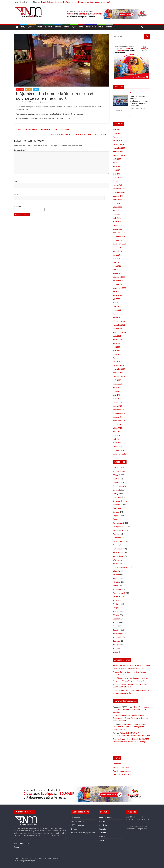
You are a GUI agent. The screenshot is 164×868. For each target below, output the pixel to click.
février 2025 (118, 181)
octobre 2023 (118, 240)
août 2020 (117, 380)
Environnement (119, 531)
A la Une (20, 90)
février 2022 (118, 314)
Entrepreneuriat (119, 527)
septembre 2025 (119, 156)
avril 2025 (117, 174)
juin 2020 (116, 388)
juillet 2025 (117, 163)
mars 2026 (117, 133)
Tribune (109, 27)
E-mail (17, 195)
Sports (66, 27)
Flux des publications (121, 768)
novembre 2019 (119, 413)
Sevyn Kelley (118, 739)
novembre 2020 (119, 369)
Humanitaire (118, 549)
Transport (117, 645)
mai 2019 (117, 436)
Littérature (117, 571)
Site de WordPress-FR (122, 775)
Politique (116, 597)
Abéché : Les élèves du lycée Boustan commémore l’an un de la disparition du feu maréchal (131, 718)
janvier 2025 (118, 185)
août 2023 (117, 248)
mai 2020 (117, 391)
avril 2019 (117, 439)
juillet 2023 (117, 251)
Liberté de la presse (121, 567)
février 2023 (118, 270)
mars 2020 (117, 399)
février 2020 (118, 402)
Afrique (31, 27)
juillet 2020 (117, 384)
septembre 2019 (119, 421)
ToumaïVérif (118, 637)
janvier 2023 (118, 273)
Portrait (116, 601)
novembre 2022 (119, 281)
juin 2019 (116, 432)
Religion (116, 608)
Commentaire (20, 150)
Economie (48, 27)
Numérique (117, 589)
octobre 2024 (118, 196)
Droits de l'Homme (120, 501)
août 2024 (117, 203)
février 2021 (118, 358)
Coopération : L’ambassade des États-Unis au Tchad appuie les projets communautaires (129, 727)
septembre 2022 (119, 288)
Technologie (91, 27)
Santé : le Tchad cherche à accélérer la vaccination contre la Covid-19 (80, 134)
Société (116, 619)
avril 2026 (117, 130)
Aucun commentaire (48, 102)
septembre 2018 (119, 454)
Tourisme (117, 641)
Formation (117, 538)
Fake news (117, 534)
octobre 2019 (118, 417)
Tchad (23, 27)
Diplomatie (117, 497)
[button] (107, 14)
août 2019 (117, 424)
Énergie (116, 519)
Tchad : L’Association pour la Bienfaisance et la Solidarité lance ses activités (131, 710)
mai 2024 (117, 214)
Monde (40, 27)
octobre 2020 (118, 373)
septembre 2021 (119, 332)
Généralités (118, 542)
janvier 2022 (118, 318)
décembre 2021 (119, 321)
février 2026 (118, 137)
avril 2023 (117, 262)
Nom (17, 182)
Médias (116, 578)
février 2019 (118, 447)
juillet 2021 (117, 340)
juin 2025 (116, 167)
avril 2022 (117, 307)
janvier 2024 (118, 229)
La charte (102, 833)
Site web (18, 207)
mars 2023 (117, 266)
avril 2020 (117, 395)
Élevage (116, 512)
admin (36, 102)
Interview (117, 560)
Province (116, 604)
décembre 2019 (119, 410)
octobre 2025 (118, 152)
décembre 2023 (119, 233)
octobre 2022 (118, 284)
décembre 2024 (119, 189)
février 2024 (118, 226)
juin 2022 (116, 299)
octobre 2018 (118, 450)
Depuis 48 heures (105, 818)
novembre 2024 (119, 192)
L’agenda (102, 829)
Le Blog (102, 821)
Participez (103, 837)
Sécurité (116, 615)
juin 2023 (116, 255)
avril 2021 (117, 351)
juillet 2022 (117, 296)
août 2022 (117, 292)
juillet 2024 (117, 207)
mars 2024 (117, 222)
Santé (74, 27)
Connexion (117, 764)
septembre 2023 (119, 244)
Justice (116, 564)
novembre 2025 (119, 148)
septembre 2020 (119, 377)
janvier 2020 (118, 406)
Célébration (118, 483)
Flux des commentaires (122, 771)
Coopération (118, 486)
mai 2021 (117, 347)
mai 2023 (117, 259)
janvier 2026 (118, 141)
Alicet (115, 716)
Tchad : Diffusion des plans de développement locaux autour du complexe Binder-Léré (75, 2)
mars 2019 (117, 443)
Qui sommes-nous (22, 843)
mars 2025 (117, 178)
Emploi (101, 27)
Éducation (117, 508)
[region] (107, 14)
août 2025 (117, 159)
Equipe (17, 847)
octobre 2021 (118, 329)
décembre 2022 (119, 277)
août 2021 (117, 336)
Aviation (116, 479)
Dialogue (116, 494)
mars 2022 (117, 310)
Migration (117, 582)
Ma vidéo (116, 575)
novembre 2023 (119, 237)
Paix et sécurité (119, 593)
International (118, 556)
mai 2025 (117, 170)
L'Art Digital (31, 861)
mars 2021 (117, 354)
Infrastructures (119, 553)
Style (81, 27)
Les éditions (103, 825)
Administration (119, 472)
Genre (115, 545)
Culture (58, 27)
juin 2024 (116, 211)
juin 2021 (116, 343)
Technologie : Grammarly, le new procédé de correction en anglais (42, 129)
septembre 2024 (119, 200)
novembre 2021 (119, 325)
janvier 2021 (118, 362)
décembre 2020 (119, 366)
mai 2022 (117, 303)
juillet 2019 (117, 428)
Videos (116, 652)
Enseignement (118, 523)
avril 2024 (117, 218)
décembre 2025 (119, 144)
